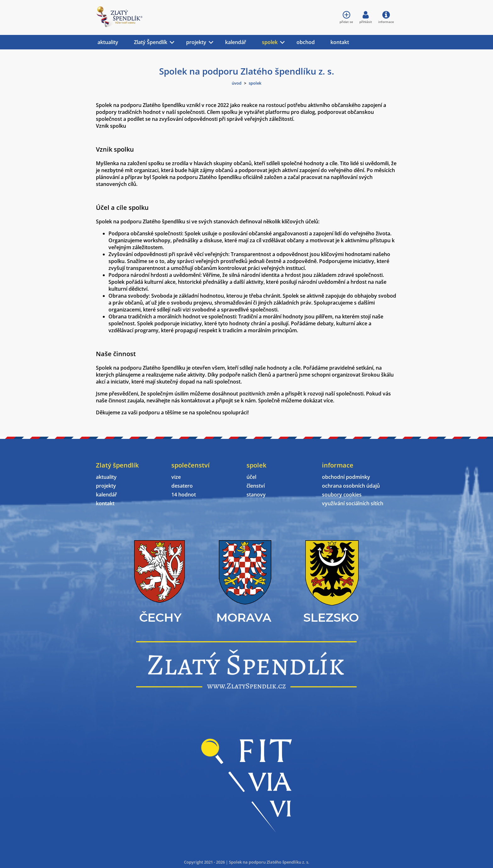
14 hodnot (184, 495)
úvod (237, 83)
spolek (270, 42)
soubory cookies (342, 495)
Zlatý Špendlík (151, 42)
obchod (306, 42)
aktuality (108, 42)
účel (251, 477)
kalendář (236, 42)
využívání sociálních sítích (353, 503)
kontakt (340, 42)
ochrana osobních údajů (351, 486)
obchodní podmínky (346, 477)
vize (176, 477)
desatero (182, 486)
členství (256, 486)
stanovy (256, 495)
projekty (196, 42)
